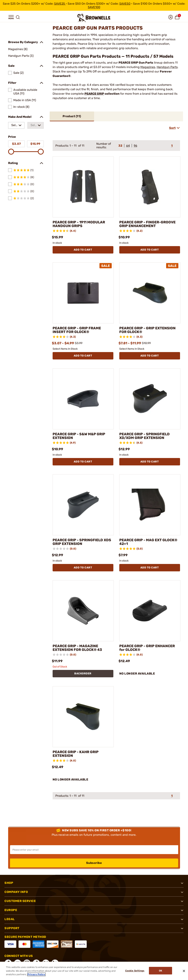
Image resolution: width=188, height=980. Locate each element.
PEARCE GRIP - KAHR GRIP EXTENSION (77, 754)
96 (135, 146)
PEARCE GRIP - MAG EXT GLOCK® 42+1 (150, 542)
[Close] (184, 971)
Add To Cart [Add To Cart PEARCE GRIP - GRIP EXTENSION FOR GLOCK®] (150, 356)
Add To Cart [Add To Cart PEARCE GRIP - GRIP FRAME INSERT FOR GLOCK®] (83, 356)
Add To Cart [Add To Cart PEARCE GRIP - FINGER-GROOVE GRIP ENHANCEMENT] (150, 250)
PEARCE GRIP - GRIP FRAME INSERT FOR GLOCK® (78, 330)
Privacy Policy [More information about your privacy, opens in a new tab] (36, 974)
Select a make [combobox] (14, 126)
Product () (72, 116)
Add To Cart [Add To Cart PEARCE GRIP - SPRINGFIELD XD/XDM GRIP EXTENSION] (150, 462)
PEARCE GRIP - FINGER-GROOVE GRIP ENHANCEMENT (149, 224)
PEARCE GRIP (94, 94)
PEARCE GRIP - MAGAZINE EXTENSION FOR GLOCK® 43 (78, 648)
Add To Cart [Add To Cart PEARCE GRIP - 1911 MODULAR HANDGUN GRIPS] (83, 250)
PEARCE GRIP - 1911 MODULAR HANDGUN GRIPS (80, 224)
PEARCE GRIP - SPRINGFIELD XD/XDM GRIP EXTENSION (146, 436)
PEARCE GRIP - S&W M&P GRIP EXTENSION (80, 436)
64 (128, 146)
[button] (11, 17)
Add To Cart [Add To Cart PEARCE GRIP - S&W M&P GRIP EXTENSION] (83, 462)
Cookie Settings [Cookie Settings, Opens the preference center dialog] (134, 971)
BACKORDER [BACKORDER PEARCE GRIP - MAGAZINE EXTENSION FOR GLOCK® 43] (83, 674)
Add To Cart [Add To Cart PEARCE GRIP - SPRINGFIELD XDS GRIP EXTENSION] (83, 568)
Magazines (148, 67)
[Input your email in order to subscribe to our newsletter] (94, 850)
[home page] (94, 18)
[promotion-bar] (94, 5)
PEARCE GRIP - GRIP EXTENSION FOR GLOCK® (149, 330)
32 (120, 146)
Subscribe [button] (94, 863)
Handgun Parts (167, 67)
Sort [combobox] (172, 128)
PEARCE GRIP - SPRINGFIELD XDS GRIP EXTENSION (79, 542)
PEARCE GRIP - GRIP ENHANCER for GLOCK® (148, 648)
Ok (160, 971)
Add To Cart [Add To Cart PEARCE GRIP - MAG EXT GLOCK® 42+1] (150, 568)
